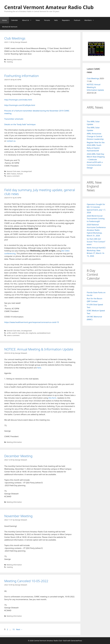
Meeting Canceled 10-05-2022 (26, 581)
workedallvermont (44, 333)
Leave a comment (13, 176)
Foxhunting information (22, 76)
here (39, 368)
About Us (28, 20)
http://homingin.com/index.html (18, 100)
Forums (47, 20)
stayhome (33, 333)
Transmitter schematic (14, 119)
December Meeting (18, 456)
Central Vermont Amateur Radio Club (49, 7)
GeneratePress (76, 641)
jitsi (27, 333)
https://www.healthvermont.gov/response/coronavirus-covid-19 (32, 322)
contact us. (11, 141)
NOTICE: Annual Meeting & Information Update (39, 349)
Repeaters (66, 20)
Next (19, 629)
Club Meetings (15, 38)
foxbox (14, 174)
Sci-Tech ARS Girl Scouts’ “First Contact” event (96, 242)
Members (90, 20)
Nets (56, 20)
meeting (10, 62)
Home (4, 20)
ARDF (9, 174)
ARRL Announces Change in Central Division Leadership (95, 136)
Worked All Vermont (10, 27)
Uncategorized (26, 171)
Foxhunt (77, 20)
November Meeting (18, 516)
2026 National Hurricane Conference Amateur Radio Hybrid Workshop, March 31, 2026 (96, 230)
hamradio (21, 333)
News (38, 20)
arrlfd (9, 333)
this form (52, 398)
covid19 (14, 333)
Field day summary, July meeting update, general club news (40, 192)
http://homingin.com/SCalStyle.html (20, 105)
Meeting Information (14, 60)
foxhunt (20, 174)
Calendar (14, 20)
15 (14, 629)
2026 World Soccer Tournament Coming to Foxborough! (96, 219)
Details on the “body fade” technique (20, 124)
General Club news (13, 171)
